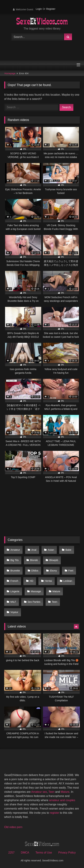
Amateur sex (39, 792)
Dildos (35, 571)
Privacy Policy (67, 853)
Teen (55, 602)
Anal (34, 550)
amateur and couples (62, 800)
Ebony (53, 571)
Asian (51, 550)
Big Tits (15, 560)
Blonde (34, 560)
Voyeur (14, 612)
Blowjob (54, 560)
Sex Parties (34, 602)
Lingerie (15, 591)
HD (32, 581)
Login (39, 9)
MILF (13, 602)
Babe (68, 550)
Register (51, 9)
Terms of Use (44, 853)
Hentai (48, 581)
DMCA (25, 853)
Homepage (10, 73)
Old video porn (13, 827)
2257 (12, 853)
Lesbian (68, 581)
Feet (71, 571)
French (14, 581)
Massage (36, 591)
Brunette (15, 571)
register (54, 813)
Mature (56, 591)
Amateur (15, 550)
